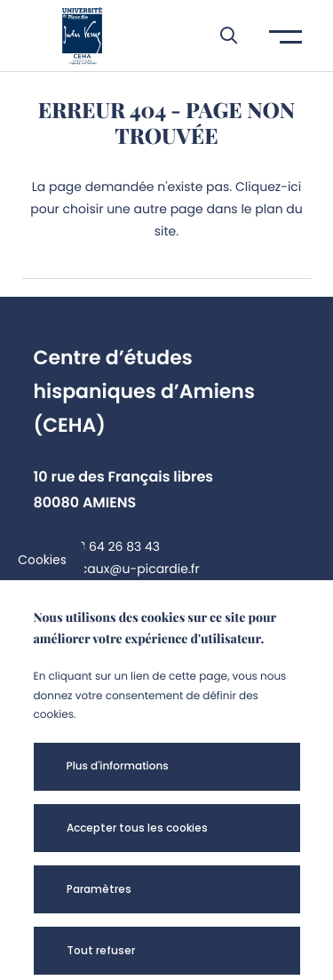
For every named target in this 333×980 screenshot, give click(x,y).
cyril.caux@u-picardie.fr (125, 569)
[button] (220, 36)
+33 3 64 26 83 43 (106, 546)
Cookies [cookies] (42, 560)
